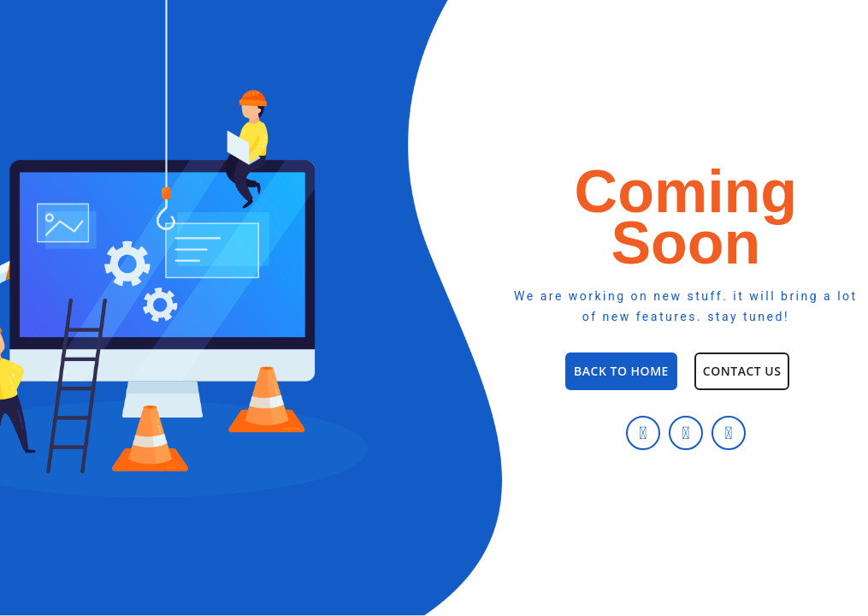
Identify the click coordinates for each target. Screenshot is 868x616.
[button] (621, 371)
